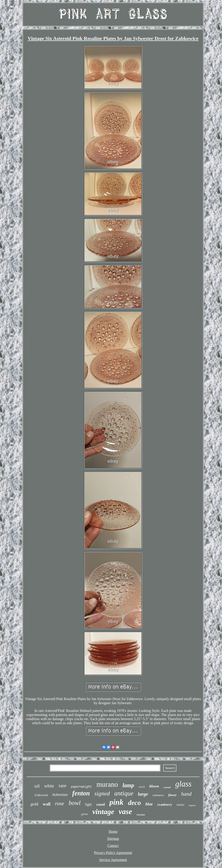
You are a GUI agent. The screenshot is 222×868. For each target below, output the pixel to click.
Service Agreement (113, 860)
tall (37, 786)
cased (100, 804)
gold (34, 804)
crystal (167, 787)
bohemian (60, 795)
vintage (103, 812)
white (49, 786)
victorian (141, 815)
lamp (128, 785)
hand (186, 794)
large (143, 794)
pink (116, 802)
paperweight (81, 787)
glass (183, 784)
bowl (75, 803)
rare (62, 786)
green (85, 814)
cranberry (165, 805)
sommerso (158, 795)
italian (180, 805)
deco (134, 803)
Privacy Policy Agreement (113, 853)
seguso (192, 805)
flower (172, 795)
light (88, 804)
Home (113, 831)
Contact (113, 846)
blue (149, 804)
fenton (81, 793)
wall (47, 804)
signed (102, 793)
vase (125, 812)
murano (107, 784)
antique (124, 793)
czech (142, 787)
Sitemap (113, 839)
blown (154, 786)
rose (59, 803)
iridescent (41, 795)
